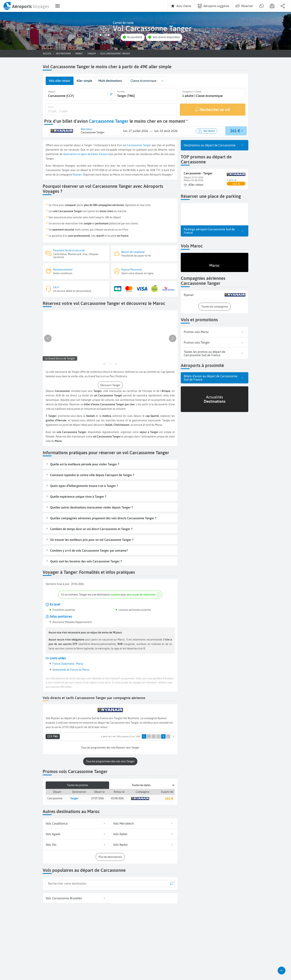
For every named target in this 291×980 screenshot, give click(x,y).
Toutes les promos (77, 784)
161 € (169, 798)
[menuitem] (26, 6)
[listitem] (215, 294)
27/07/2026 (97, 798)
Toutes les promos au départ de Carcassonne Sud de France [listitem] (215, 353)
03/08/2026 (117, 798)
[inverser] (111, 94)
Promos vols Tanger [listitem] (215, 342)
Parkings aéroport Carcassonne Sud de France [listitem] (215, 231)
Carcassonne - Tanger (198, 173)
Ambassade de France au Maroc (71, 669)
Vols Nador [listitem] (144, 844)
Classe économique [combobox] (143, 81)
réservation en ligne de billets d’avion (85, 154)
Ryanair (77, 174)
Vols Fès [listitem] (76, 844)
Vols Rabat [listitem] (144, 833)
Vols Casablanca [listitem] (76, 823)
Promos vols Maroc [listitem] (215, 332)
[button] (133, 37)
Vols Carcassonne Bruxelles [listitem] (76, 897)
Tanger (147, 145)
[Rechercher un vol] (213, 109)
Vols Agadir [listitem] (76, 833)
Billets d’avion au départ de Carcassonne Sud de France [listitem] (215, 377)
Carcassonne (134, 145)
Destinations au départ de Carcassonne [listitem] (215, 145)
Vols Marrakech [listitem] (144, 823)
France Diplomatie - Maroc (68, 663)
